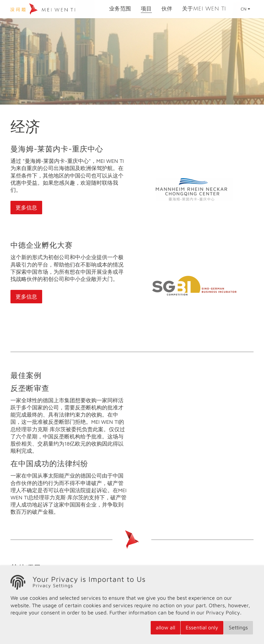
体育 (143, 586)
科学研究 (26, 586)
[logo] (52, 12)
